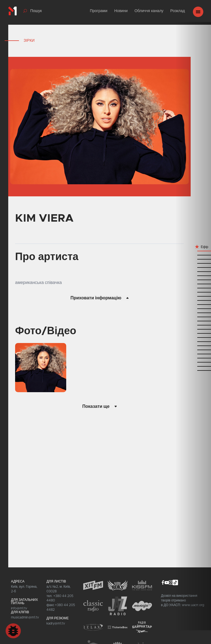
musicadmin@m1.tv (25, 617)
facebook (163, 582)
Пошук (36, 11)
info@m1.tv (19, 608)
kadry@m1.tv (56, 623)
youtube (167, 582)
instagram (171, 582)
